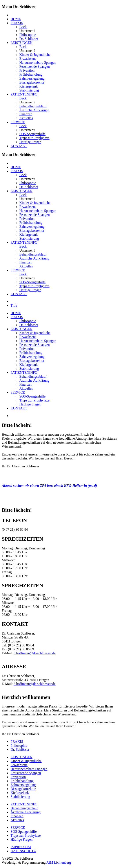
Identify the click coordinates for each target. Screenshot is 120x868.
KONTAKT (19, 146)
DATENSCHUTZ (23, 851)
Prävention (27, 70)
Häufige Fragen (30, 142)
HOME (16, 19)
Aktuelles (26, 118)
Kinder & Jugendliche (35, 55)
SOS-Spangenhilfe (32, 134)
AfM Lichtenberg (59, 862)
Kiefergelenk (28, 86)
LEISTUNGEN (22, 43)
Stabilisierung (29, 90)
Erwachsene (28, 59)
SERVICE (18, 122)
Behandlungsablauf (33, 106)
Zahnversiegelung (32, 78)
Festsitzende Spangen (35, 66)
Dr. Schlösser (29, 39)
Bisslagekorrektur (32, 82)
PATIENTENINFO (24, 94)
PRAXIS (17, 23)
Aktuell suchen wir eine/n (21, 486)
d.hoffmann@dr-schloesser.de (35, 653)
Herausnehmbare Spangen (38, 63)
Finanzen (26, 114)
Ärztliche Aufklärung (34, 110)
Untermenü (27, 31)
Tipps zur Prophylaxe (34, 138)
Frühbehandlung (31, 74)
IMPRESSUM (21, 847)
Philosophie (28, 35)
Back (23, 27)
